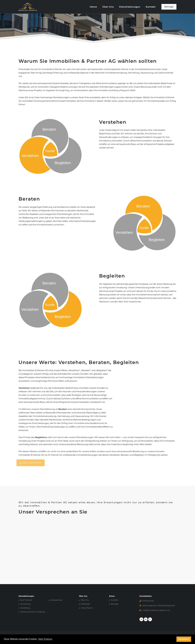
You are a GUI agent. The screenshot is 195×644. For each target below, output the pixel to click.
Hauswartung (56, 600)
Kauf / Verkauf (26, 600)
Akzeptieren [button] (184, 639)
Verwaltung (25, 608)
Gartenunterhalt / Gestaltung (33, 612)
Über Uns (108, 7)
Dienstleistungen (130, 7)
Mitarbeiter (85, 604)
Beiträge (115, 604)
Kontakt (151, 7)
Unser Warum (87, 608)
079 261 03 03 (148, 601)
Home (93, 7)
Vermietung (25, 604)
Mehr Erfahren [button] (45, 639)
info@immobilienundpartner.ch (156, 610)
